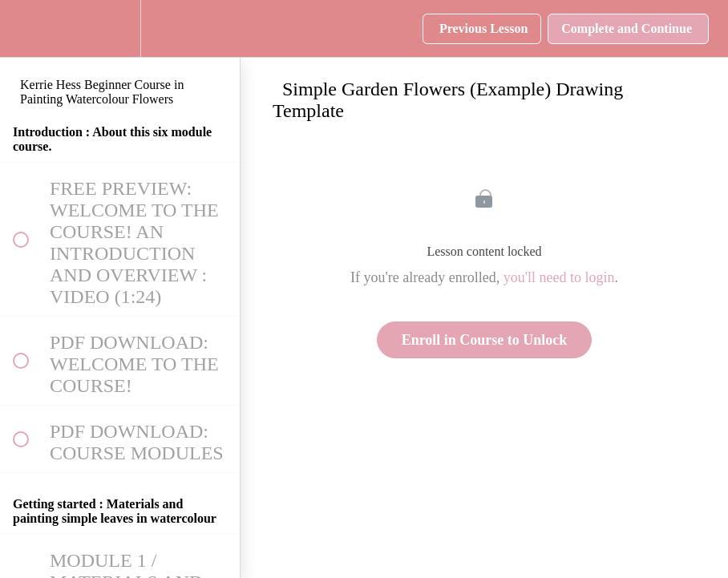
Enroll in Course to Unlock (485, 340)
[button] (20, 28)
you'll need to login (559, 277)
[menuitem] (120, 28)
